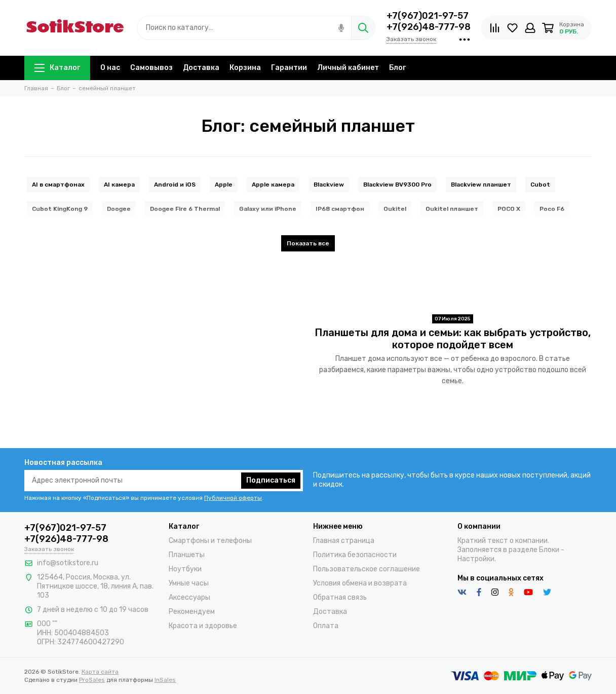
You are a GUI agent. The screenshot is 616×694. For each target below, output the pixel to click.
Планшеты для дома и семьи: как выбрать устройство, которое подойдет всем (453, 339)
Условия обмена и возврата (360, 583)
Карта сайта (100, 672)
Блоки (549, 550)
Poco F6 (552, 209)
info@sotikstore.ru (68, 563)
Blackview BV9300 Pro (397, 185)
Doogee (119, 209)
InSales (165, 680)
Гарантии (289, 68)
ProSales (92, 680)
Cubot (540, 185)
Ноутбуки (185, 569)
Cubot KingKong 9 (60, 209)
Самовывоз (151, 68)
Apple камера (273, 185)
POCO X (509, 209)
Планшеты (187, 555)
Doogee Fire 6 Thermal (185, 209)
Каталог (57, 68)
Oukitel (395, 209)
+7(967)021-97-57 (428, 16)
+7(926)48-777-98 (429, 27)
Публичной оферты (233, 498)
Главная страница (344, 541)
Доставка (201, 68)
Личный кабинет (348, 68)
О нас (110, 68)
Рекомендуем (192, 612)
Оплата (326, 626)
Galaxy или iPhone (268, 209)
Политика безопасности (355, 555)
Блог (397, 68)
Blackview (329, 185)
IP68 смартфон (340, 209)
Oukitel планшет (452, 209)
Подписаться (271, 480)
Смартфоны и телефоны (210, 541)
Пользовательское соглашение (367, 569)
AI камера (119, 185)
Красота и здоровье (203, 626)
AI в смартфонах (58, 185)
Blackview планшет (481, 185)
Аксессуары (189, 597)
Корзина (245, 68)
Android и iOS (175, 185)
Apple (224, 185)
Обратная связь (340, 597)
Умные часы (189, 583)
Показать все (308, 243)
